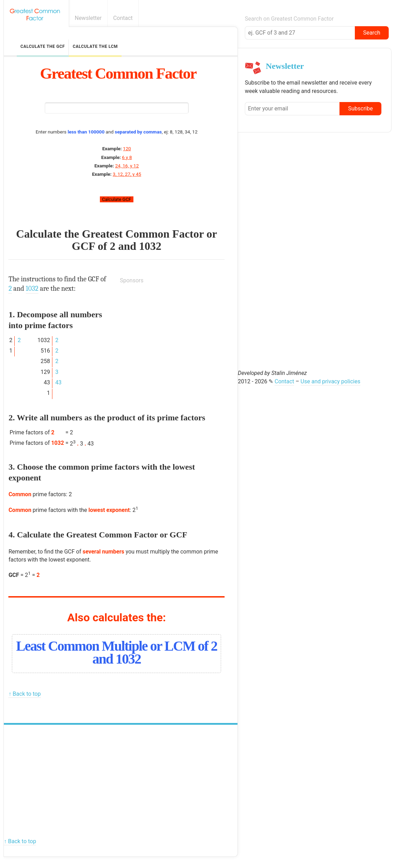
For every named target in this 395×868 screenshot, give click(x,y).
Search (372, 33)
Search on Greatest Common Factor (289, 19)
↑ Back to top (24, 694)
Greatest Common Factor (118, 73)
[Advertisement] (172, 334)
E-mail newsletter (385, 18)
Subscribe (361, 108)
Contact (123, 18)
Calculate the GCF (43, 46)
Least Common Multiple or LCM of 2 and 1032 (116, 652)
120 (127, 149)
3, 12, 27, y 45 (127, 174)
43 (58, 382)
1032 (150, 246)
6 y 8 (127, 157)
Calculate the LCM (95, 46)
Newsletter (88, 18)
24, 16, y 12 (127, 166)
